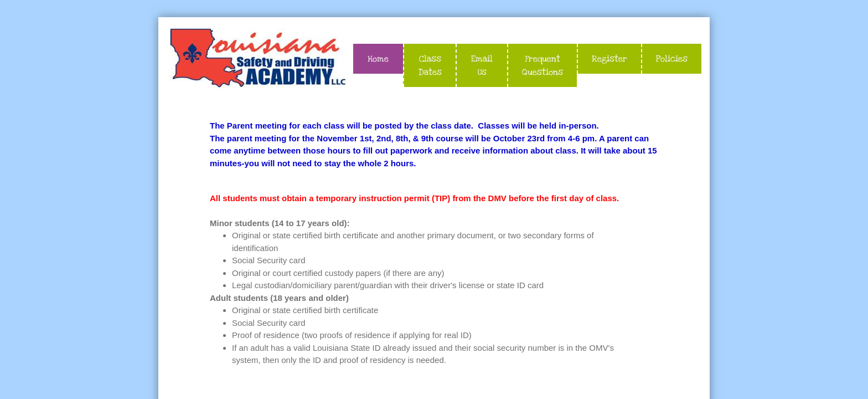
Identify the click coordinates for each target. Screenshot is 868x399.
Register (609, 59)
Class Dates (430, 65)
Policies (672, 59)
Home (378, 59)
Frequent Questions (542, 65)
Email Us (482, 65)
